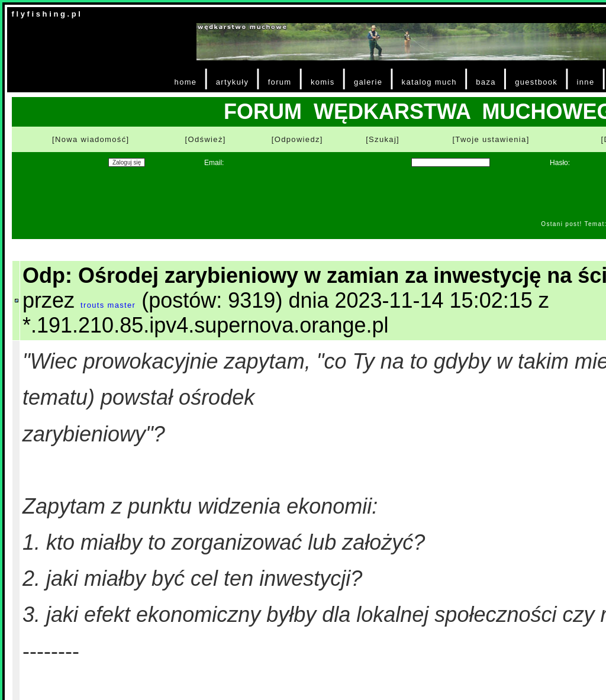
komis (323, 82)
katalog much (429, 82)
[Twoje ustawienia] (491, 139)
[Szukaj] (383, 139)
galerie (368, 82)
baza (486, 82)
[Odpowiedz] (297, 139)
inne (586, 82)
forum (280, 82)
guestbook (536, 82)
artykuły (232, 82)
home (186, 82)
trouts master (108, 305)
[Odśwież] (206, 139)
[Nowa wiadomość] (91, 139)
